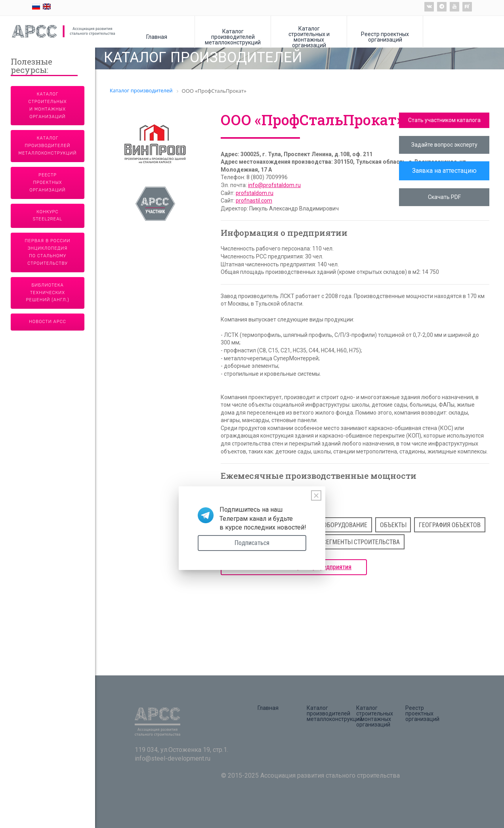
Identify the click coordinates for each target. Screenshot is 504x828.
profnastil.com (254, 201)
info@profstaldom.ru (274, 185)
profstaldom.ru (255, 193)
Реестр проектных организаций (385, 37)
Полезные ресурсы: (32, 66)
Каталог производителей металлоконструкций (233, 37)
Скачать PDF (444, 197)
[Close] (316, 495)
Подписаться (252, 543)
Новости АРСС (48, 322)
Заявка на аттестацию (444, 171)
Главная (157, 37)
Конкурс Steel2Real (48, 216)
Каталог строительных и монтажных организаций (309, 37)
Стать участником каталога (444, 120)
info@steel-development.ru (173, 758)
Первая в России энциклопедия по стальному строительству (48, 252)
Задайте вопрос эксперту (444, 145)
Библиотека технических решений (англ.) (48, 293)
